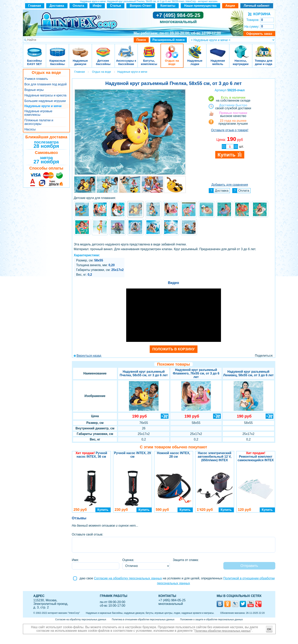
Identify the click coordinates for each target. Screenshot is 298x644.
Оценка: (128, 560)
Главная (34, 6)
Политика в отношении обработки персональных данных (143, 619)
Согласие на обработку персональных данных (128, 578)
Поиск (141, 40)
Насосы (30, 129)
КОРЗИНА (261, 14)
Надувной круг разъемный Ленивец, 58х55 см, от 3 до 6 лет (249, 373)
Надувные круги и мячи (43, 106)
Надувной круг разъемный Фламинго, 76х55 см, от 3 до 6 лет (196, 373)
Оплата (78, 6)
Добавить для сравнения (230, 185)
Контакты (168, 6)
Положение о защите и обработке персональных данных (211, 619)
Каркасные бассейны (57, 49)
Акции (230, 6)
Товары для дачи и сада (264, 49)
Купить (103, 510)
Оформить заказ (259, 34)
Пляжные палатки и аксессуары (39, 122)
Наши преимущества (200, 6)
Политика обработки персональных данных (223, 631)
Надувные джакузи (80, 49)
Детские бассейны (103, 49)
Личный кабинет (257, 6)
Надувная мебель (218, 49)
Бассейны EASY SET (35, 49)
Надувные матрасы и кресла (46, 95)
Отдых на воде (172, 49)
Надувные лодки (195, 49)
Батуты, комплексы (149, 49)
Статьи (116, 6)
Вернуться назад (89, 356)
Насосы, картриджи (241, 49)
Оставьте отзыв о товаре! (230, 130)
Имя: (75, 560)
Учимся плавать (36, 79)
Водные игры (34, 90)
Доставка (57, 6)
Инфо (97, 6)
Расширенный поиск (169, 40)
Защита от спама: (186, 560)
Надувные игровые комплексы (38, 113)
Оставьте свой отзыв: (88, 534)
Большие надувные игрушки (45, 101)
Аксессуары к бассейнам (126, 49)
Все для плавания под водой (46, 84)
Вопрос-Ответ (141, 6)
